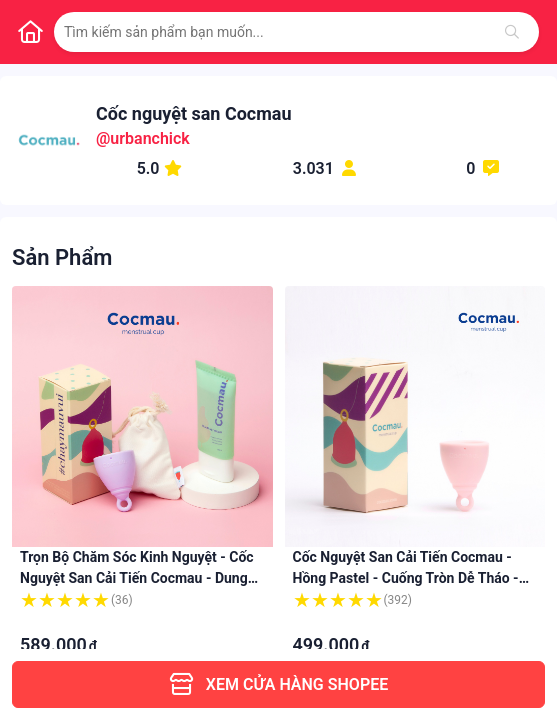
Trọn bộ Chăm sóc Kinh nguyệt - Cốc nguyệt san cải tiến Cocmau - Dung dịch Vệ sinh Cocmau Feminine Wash (137, 578)
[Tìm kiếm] (512, 32)
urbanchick (149, 138)
